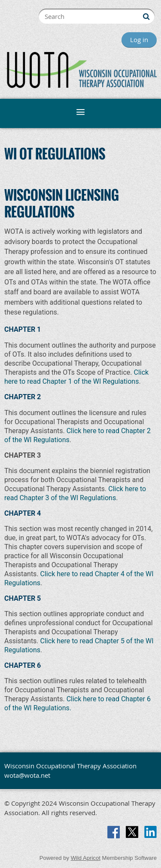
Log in (139, 40)
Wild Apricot (86, 858)
